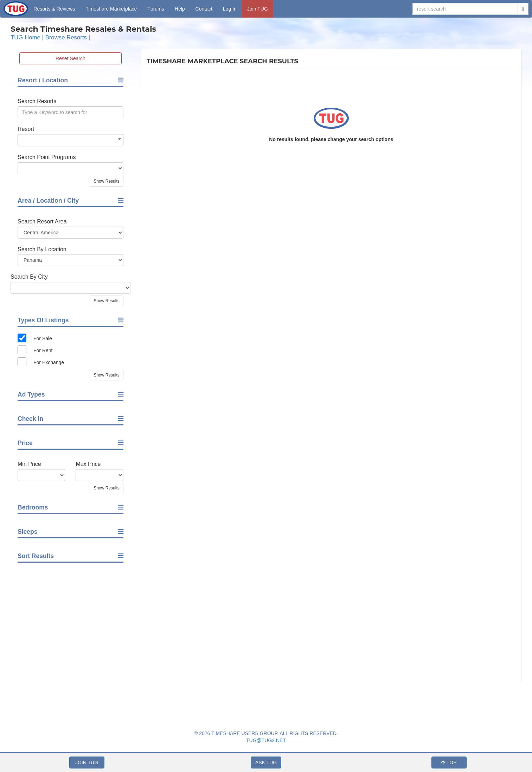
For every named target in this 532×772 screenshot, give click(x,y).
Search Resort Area (42, 222)
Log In (230, 9)
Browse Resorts (66, 37)
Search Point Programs (47, 157)
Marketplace (111, 9)
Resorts (54, 9)
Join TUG (258, 9)
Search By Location (42, 249)
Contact (204, 9)
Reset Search (70, 58)
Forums (156, 9)
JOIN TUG (87, 762)
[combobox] (70, 140)
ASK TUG (266, 762)
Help (180, 9)
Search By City (29, 277)
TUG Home (25, 37)
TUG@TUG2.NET (266, 740)
